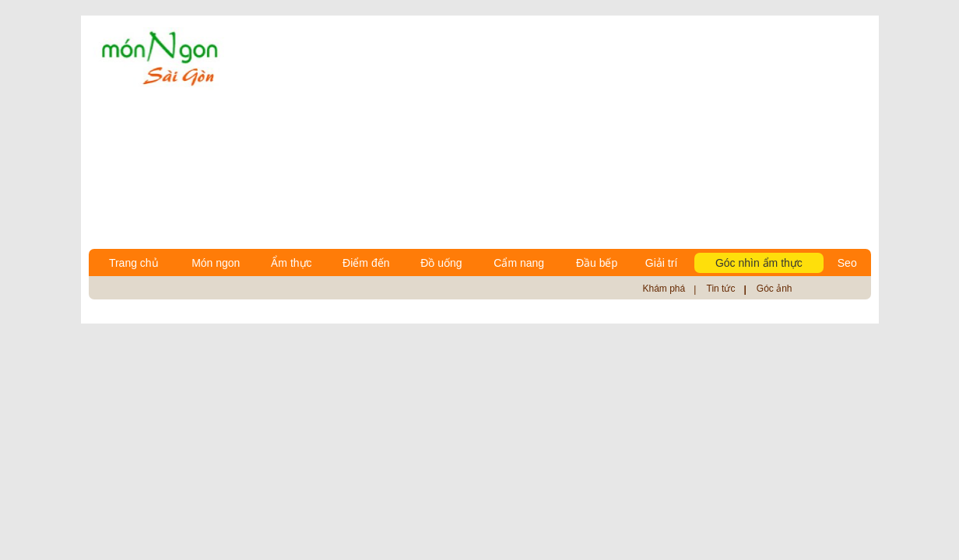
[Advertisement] (555, 132)
